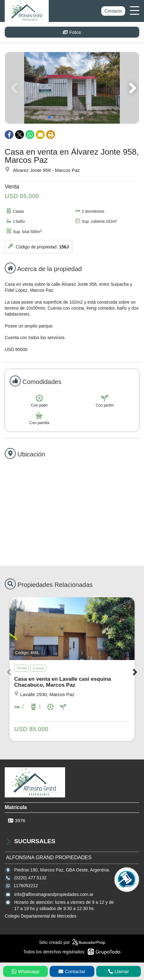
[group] (72, 88)
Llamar (119, 971)
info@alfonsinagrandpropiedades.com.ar (54, 894)
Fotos (72, 32)
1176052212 (26, 886)
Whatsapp (25, 971)
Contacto (113, 11)
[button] (132, 88)
